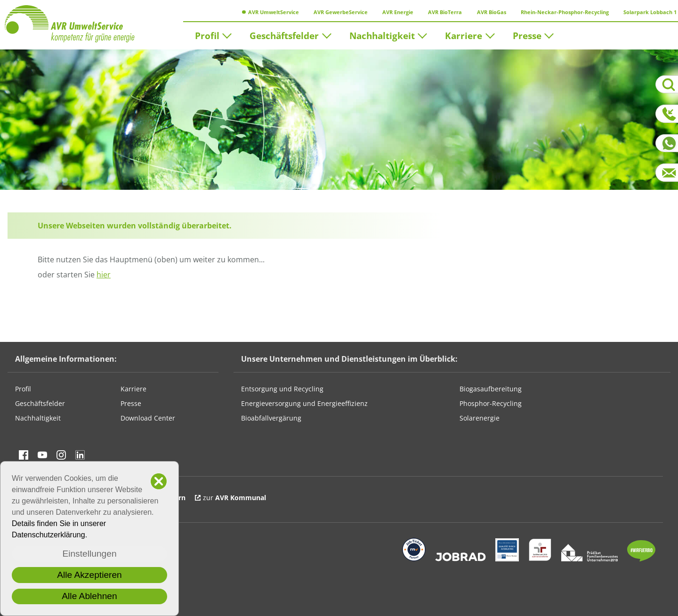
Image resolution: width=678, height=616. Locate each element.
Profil (207, 35)
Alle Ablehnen (89, 596)
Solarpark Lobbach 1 (647, 12)
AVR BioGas (488, 12)
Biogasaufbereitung (491, 389)
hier (104, 275)
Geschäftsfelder (284, 35)
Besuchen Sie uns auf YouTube (42, 455)
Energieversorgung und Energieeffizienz (304, 403)
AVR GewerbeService (338, 12)
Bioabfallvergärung (271, 418)
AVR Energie (395, 12)
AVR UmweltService (270, 12)
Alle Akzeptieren (89, 575)
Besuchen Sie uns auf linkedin (80, 455)
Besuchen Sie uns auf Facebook (24, 455)
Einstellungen (89, 554)
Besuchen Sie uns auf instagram (61, 455)
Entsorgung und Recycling (282, 389)
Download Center (148, 418)
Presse (527, 35)
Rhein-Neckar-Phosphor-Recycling (562, 12)
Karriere (464, 35)
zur (234, 498)
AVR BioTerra (442, 12)
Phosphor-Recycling (491, 403)
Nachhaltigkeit (382, 35)
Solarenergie (480, 418)
